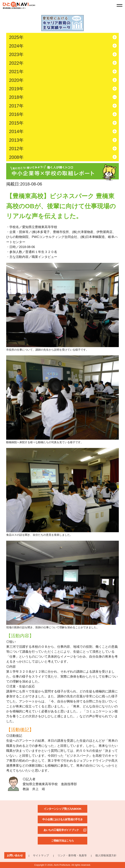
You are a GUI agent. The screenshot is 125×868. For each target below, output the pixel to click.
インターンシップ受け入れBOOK (63, 809)
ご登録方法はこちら (62, 841)
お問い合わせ (15, 855)
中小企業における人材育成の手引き (62, 819)
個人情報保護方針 (106, 855)
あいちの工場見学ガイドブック (61, 830)
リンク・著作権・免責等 (72, 855)
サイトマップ (41, 855)
